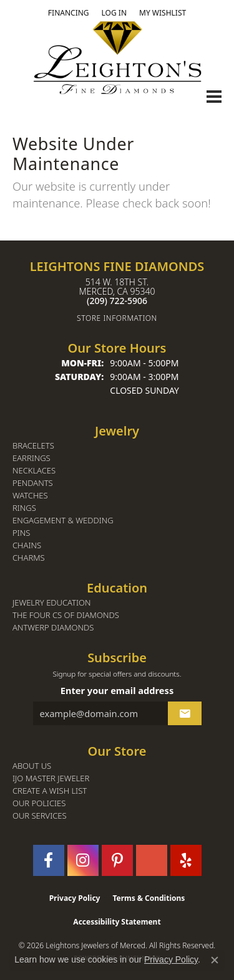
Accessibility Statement (117, 922)
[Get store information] (117, 318)
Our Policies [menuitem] (39, 803)
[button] (114, 13)
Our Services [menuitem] (40, 816)
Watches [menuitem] (30, 496)
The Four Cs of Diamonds (66, 615)
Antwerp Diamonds (53, 628)
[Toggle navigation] (214, 97)
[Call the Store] (117, 301)
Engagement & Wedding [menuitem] (63, 521)
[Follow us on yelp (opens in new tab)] (186, 860)
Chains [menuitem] (27, 545)
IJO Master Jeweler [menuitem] (51, 778)
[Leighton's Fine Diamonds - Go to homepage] (117, 58)
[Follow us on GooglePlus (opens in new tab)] (152, 860)
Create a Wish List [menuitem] (50, 791)
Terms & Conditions (149, 898)
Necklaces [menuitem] (34, 471)
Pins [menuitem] (21, 533)
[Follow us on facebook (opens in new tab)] (49, 860)
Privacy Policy (75, 898)
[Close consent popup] (215, 960)
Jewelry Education (51, 603)
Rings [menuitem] (24, 508)
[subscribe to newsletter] (185, 713)
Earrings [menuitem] (32, 458)
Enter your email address (117, 690)
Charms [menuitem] (29, 558)
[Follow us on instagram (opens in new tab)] (83, 860)
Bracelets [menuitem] (33, 446)
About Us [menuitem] (32, 766)
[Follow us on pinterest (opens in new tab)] (117, 860)
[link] (69, 13)
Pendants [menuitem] (33, 483)
